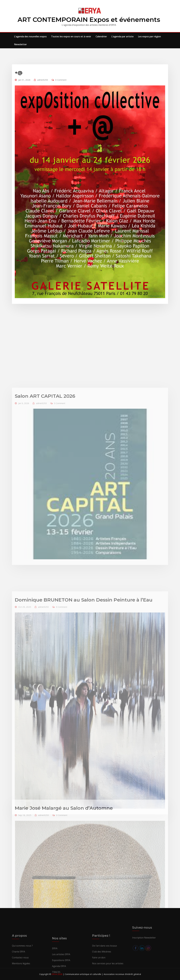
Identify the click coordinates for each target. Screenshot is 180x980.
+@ (19, 118)
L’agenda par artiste (123, 36)
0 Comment (61, 125)
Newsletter (21, 44)
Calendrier (101, 36)
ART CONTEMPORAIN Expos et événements (89, 20)
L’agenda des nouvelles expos (30, 36)
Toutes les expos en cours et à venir (71, 36)
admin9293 (43, 125)
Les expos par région (149, 36)
